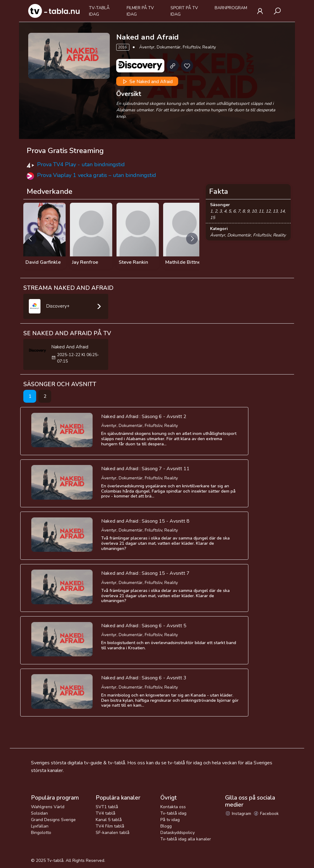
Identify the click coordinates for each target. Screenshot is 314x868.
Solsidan (39, 813)
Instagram (238, 814)
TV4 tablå (105, 813)
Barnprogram (231, 8)
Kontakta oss (173, 807)
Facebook (266, 814)
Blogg (166, 826)
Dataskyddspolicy (178, 833)
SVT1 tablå (107, 807)
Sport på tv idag (184, 11)
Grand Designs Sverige (53, 820)
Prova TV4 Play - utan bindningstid (81, 164)
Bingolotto (41, 833)
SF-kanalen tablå (113, 833)
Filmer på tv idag (140, 11)
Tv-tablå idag (99, 11)
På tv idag (170, 820)
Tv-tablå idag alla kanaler (186, 839)
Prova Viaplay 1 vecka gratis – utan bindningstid (97, 175)
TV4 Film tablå (110, 826)
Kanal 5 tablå (109, 820)
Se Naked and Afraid (147, 82)
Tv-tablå (55, 860)
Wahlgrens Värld (48, 807)
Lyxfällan (40, 826)
